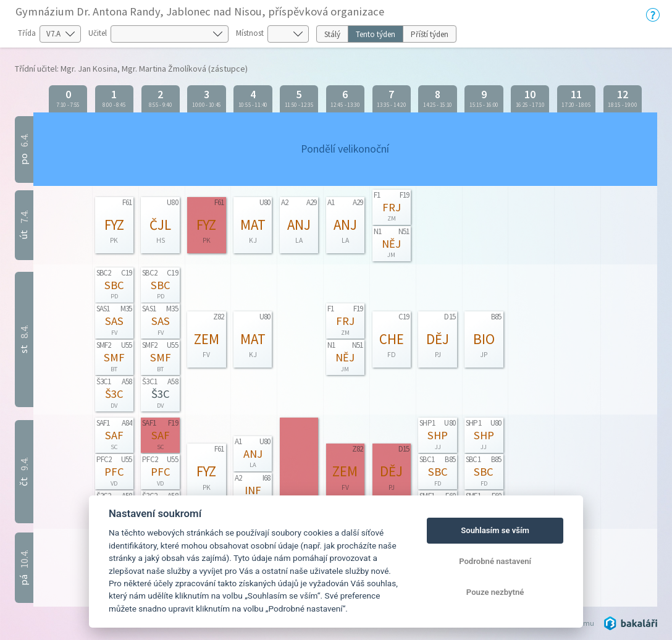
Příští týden (430, 34)
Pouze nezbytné (495, 592)
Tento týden (376, 34)
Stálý (332, 34)
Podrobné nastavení (495, 561)
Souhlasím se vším (495, 530)
